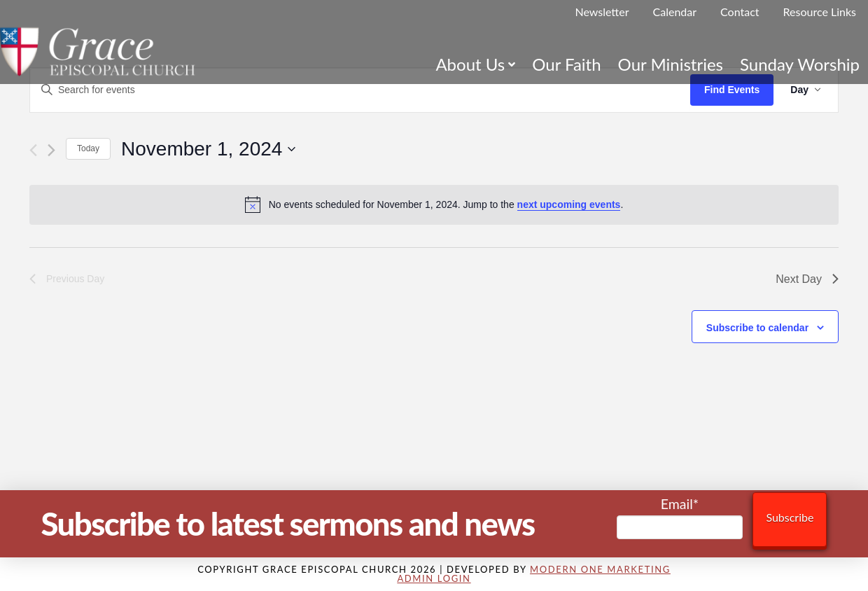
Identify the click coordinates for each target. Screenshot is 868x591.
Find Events (732, 90)
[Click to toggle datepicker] (208, 149)
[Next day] (51, 150)
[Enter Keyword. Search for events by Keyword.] (360, 90)
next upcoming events (569, 204)
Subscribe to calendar (757, 328)
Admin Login (434, 578)
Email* (680, 518)
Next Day (807, 279)
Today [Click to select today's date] (88, 148)
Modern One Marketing (600, 569)
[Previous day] (33, 150)
